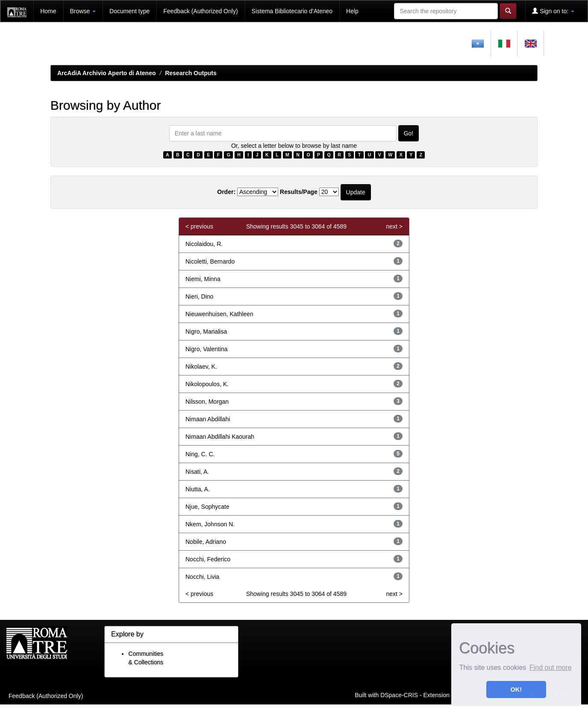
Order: (226, 192)
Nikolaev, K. (201, 367)
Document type (129, 11)
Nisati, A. (197, 472)
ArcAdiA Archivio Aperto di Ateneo (107, 73)
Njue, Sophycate (207, 507)
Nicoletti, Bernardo (210, 261)
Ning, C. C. (200, 454)
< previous (199, 226)
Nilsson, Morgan (207, 402)
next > (394, 226)
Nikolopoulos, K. (207, 384)
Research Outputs (191, 73)
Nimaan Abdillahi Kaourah (220, 437)
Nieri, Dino (199, 296)
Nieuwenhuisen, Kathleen (219, 314)
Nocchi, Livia (202, 577)
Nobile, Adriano (206, 542)
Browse (83, 11)
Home (48, 11)
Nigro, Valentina (207, 349)
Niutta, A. (198, 489)
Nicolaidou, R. (204, 244)
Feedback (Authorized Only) (200, 11)
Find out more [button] (551, 668)
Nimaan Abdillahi (208, 419)
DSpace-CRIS (399, 695)
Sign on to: (553, 11)
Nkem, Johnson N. (210, 524)
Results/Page (299, 192)
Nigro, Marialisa (206, 332)
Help (352, 11)
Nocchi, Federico (208, 559)
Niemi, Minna (203, 279)
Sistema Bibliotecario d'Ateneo (292, 11)
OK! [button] (516, 690)
